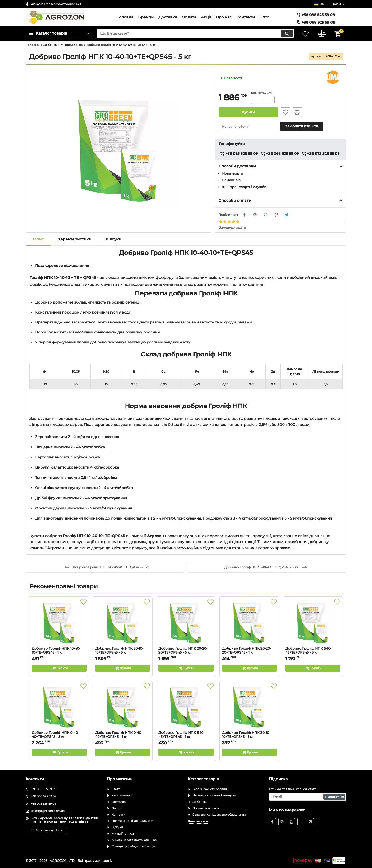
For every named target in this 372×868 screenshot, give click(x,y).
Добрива (199, 802)
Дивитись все (198, 821)
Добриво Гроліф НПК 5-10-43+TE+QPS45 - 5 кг (313, 653)
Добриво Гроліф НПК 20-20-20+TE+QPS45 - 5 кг (186, 653)
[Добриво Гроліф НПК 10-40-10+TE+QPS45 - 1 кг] (59, 623)
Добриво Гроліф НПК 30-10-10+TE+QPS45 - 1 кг (249, 737)
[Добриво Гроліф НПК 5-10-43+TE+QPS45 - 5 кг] (313, 623)
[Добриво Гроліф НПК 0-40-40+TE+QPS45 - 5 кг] (59, 707)
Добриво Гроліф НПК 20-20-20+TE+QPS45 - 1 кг (249, 653)
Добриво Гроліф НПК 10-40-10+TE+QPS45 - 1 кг (59, 653)
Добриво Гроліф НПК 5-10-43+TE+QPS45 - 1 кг (186, 737)
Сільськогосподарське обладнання (219, 815)
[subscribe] (308, 797)
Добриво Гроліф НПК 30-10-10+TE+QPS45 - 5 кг (123, 653)
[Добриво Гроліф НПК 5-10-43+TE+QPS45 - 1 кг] (186, 707)
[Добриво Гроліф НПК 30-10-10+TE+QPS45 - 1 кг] (249, 707)
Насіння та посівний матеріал (214, 795)
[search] (195, 33)
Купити (248, 112)
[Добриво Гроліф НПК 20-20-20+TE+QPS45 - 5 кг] (186, 623)
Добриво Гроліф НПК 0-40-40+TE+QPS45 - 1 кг (123, 737)
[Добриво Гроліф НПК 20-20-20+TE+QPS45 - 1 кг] (249, 623)
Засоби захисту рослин (210, 789)
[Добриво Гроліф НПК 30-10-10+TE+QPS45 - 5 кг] (123, 623)
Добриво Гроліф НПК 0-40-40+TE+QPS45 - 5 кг (59, 737)
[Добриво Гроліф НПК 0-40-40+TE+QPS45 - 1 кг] (123, 707)
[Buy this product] (59, 668)
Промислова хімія (206, 808)
